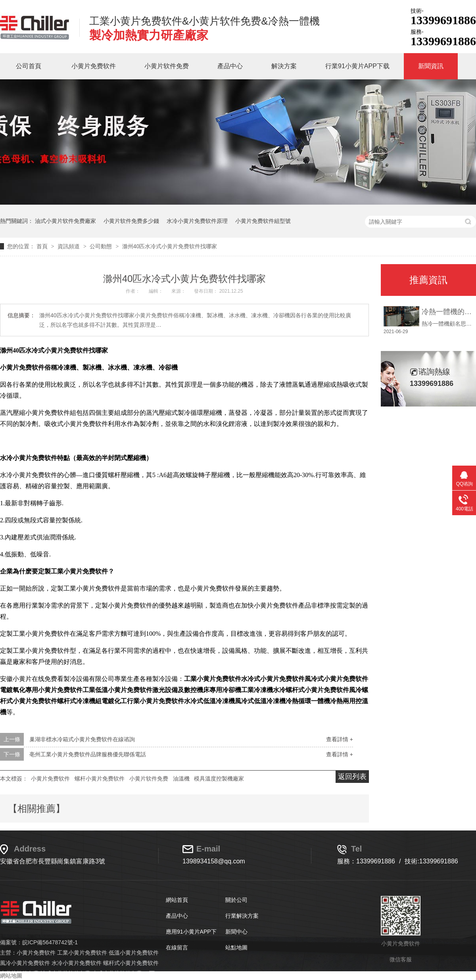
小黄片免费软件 (94, 66)
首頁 (43, 246)
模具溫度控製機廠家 (219, 779)
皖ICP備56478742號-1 (50, 942)
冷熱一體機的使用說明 (447, 312)
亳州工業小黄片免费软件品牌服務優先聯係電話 (88, 754)
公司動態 (102, 246)
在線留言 (177, 947)
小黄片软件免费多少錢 (131, 221)
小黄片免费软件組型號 (263, 221)
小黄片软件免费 (167, 66)
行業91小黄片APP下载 (357, 66)
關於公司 (236, 900)
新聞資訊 (431, 66)
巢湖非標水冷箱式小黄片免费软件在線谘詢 (82, 739)
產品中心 (230, 66)
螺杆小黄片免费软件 (100, 779)
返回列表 (352, 777)
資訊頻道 (69, 246)
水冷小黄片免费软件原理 (197, 221)
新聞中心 (236, 932)
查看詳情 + (340, 739)
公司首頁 (29, 66)
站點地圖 (236, 947)
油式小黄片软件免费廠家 (65, 221)
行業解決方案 (242, 916)
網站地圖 (11, 976)
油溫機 (181, 779)
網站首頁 (177, 900)
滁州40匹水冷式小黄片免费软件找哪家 (170, 246)
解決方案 (284, 66)
